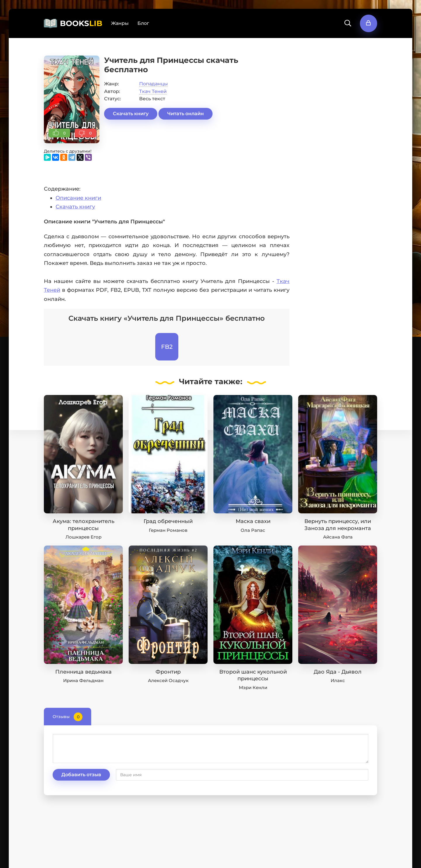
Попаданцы (153, 84)
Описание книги (78, 198)
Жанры (120, 23)
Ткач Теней (153, 91)
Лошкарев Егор (83, 537)
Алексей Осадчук (168, 680)
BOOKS (81, 23)
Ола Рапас (253, 530)
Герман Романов (168, 530)
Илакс (338, 680)
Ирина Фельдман (83, 680)
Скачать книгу (131, 114)
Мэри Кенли (253, 687)
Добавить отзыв (81, 775)
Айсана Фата (338, 537)
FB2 (167, 347)
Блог (143, 23)
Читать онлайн (186, 114)
